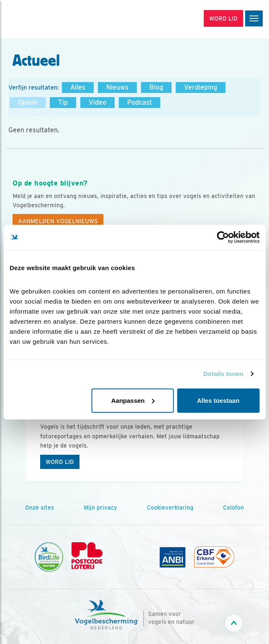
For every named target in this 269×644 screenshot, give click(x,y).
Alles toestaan (218, 400)
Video (97, 102)
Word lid (60, 462)
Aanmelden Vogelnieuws (58, 221)
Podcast (140, 102)
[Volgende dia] (246, 436)
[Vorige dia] (23, 436)
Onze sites (40, 507)
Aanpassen (133, 400)
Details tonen (223, 374)
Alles (78, 87)
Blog (156, 87)
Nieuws (117, 87)
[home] (42, 19)
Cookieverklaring (170, 507)
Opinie (28, 102)
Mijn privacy (100, 507)
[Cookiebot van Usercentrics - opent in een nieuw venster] (223, 237)
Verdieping (201, 87)
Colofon (233, 507)
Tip (63, 102)
